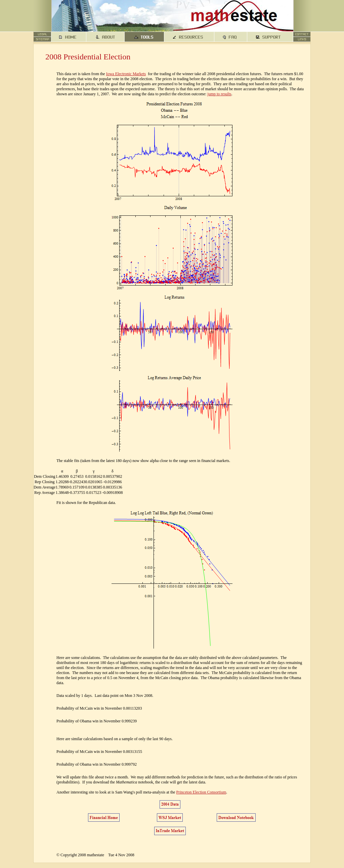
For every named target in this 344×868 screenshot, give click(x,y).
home (69, 37)
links (302, 39)
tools (144, 37)
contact (302, 34)
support (270, 37)
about (105, 37)
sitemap (42, 39)
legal (42, 34)
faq (231, 37)
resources (189, 37)
